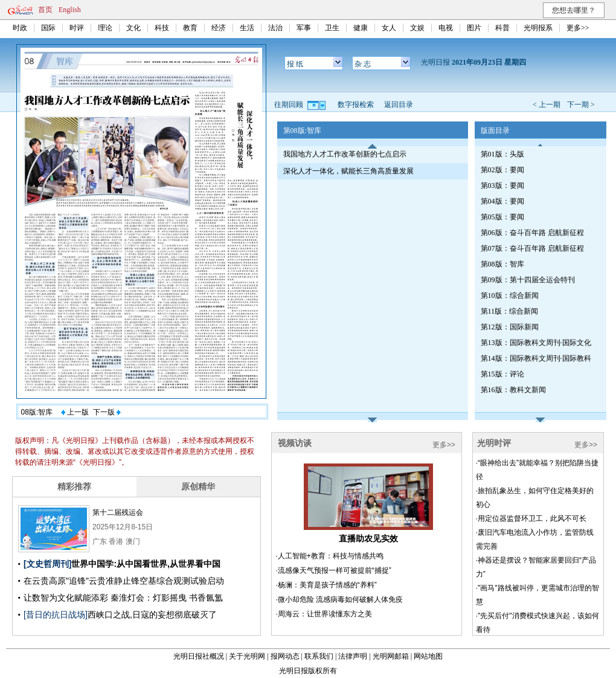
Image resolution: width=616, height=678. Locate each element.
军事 (304, 28)
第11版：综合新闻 (510, 311)
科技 (162, 28)
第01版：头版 (502, 154)
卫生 (332, 28)
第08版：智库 (502, 264)
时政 (20, 28)
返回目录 (399, 105)
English (70, 10)
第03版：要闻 (502, 186)
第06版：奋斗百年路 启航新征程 (532, 233)
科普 (502, 28)
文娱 (417, 28)
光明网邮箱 (391, 656)
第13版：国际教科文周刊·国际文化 (536, 343)
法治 (275, 28)
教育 (190, 28)
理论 (105, 28)
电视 (446, 28)
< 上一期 (547, 105)
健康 (361, 28)
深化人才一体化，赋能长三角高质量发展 (348, 171)
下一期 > (581, 105)
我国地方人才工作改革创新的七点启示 (345, 154)
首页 (45, 10)
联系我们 (319, 656)
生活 (247, 28)
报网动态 (285, 656)
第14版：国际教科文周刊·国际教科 (536, 358)
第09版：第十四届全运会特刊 (528, 280)
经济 (219, 28)
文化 (133, 28)
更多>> (578, 28)
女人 (389, 28)
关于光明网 (247, 656)
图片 (474, 28)
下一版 (107, 412)
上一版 (75, 412)
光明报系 (538, 28)
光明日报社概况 (199, 656)
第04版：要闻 (502, 201)
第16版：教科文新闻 (513, 390)
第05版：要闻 (502, 217)
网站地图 (428, 656)
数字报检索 (356, 105)
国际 (48, 28)
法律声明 (353, 656)
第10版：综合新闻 (510, 295)
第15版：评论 (502, 374)
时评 (77, 28)
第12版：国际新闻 (510, 327)
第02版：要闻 (502, 170)
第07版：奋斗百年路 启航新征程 (532, 248)
